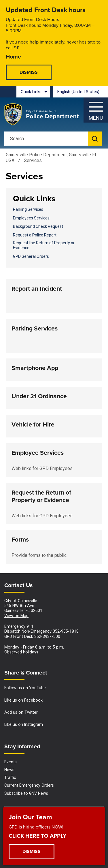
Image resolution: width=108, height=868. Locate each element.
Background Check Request (38, 226)
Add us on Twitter (21, 712)
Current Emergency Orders (29, 785)
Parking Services (28, 209)
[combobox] (80, 92)
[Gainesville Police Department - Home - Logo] (42, 114)
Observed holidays (21, 652)
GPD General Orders (31, 256)
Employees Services (31, 218)
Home (13, 56)
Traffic (10, 777)
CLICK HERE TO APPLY (38, 836)
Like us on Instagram (24, 724)
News (9, 770)
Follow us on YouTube (25, 688)
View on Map (16, 616)
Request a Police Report (35, 235)
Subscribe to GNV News (26, 793)
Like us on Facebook (23, 700)
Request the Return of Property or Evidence (44, 245)
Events (11, 762)
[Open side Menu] (96, 109)
